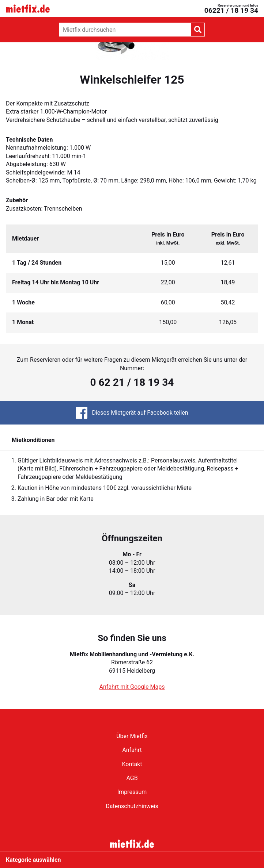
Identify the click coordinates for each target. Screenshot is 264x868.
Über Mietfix (132, 736)
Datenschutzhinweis (132, 806)
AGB (132, 778)
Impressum (132, 792)
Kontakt (132, 764)
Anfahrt (132, 750)
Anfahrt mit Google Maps (132, 687)
